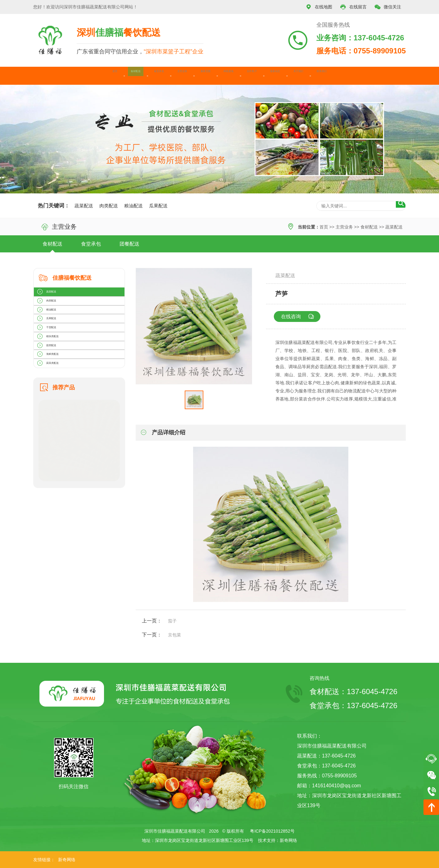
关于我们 (350, 76)
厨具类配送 (57, 432)
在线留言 (353, 7)
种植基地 (234, 76)
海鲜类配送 (57, 415)
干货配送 (55, 364)
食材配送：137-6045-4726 (353, 692)
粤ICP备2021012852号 (272, 831)
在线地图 (319, 7)
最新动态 (311, 76)
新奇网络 (288, 840)
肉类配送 (109, 206)
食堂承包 (118, 76)
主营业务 (156, 76)
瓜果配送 (158, 206)
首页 (46, 76)
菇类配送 (55, 398)
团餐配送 (129, 244)
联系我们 (388, 76)
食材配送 (79, 76)
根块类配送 (57, 381)
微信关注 (388, 7)
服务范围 (195, 76)
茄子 (172, 621)
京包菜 (174, 635)
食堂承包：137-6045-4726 (353, 705)
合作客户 (273, 76)
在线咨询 (301, 316)
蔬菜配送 (84, 206)
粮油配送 (134, 206)
